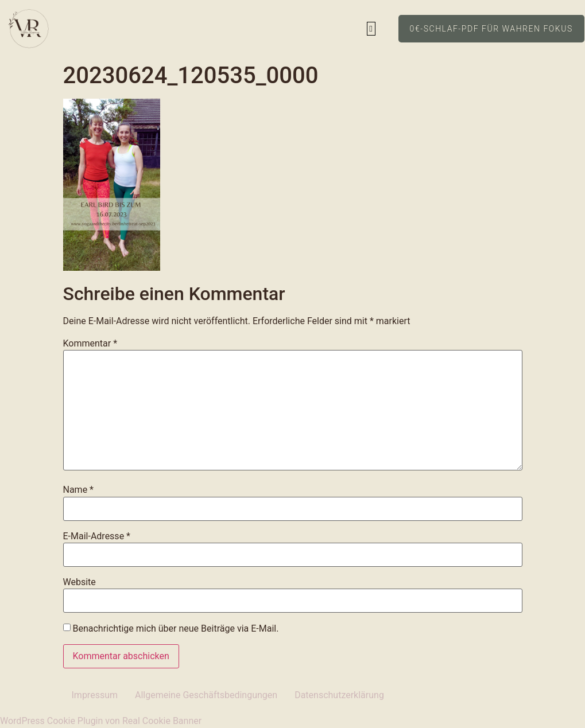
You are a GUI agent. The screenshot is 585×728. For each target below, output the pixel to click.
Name (79, 490)
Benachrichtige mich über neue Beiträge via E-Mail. (175, 628)
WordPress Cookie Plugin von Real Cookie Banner (101, 721)
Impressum (95, 695)
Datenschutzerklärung (339, 695)
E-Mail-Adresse (97, 536)
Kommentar (90, 344)
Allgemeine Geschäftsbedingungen (206, 695)
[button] (371, 29)
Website (80, 582)
